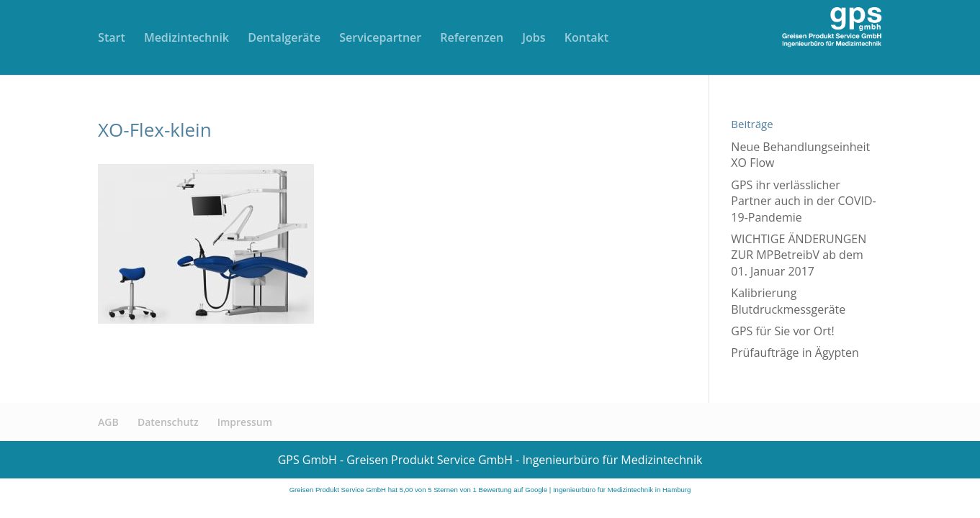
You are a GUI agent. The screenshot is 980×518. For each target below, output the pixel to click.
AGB (108, 422)
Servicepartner (380, 39)
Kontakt (586, 39)
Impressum (245, 422)
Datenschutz (168, 422)
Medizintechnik (186, 39)
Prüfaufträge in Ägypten (795, 353)
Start (112, 39)
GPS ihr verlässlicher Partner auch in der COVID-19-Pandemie (803, 201)
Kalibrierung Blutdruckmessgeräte (788, 301)
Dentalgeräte (284, 39)
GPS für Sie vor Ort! (782, 331)
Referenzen (472, 39)
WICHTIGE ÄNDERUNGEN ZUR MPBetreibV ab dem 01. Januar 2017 (799, 255)
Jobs (534, 39)
